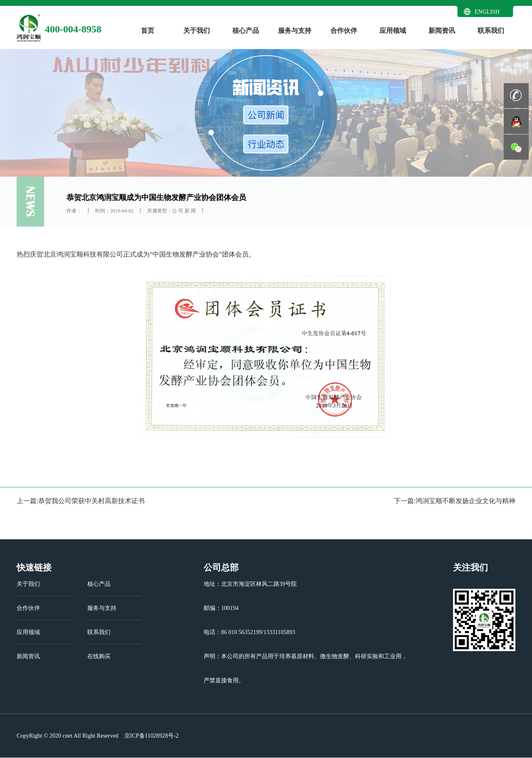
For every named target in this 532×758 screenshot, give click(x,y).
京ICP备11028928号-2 (150, 736)
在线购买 (99, 656)
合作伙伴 (344, 31)
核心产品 (246, 31)
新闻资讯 (442, 31)
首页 (148, 31)
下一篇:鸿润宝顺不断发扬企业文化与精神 (455, 501)
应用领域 (393, 31)
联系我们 (491, 31)
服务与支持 (295, 31)
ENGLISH (487, 12)
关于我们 (197, 31)
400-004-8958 (73, 29)
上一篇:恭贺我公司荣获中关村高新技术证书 (81, 501)
